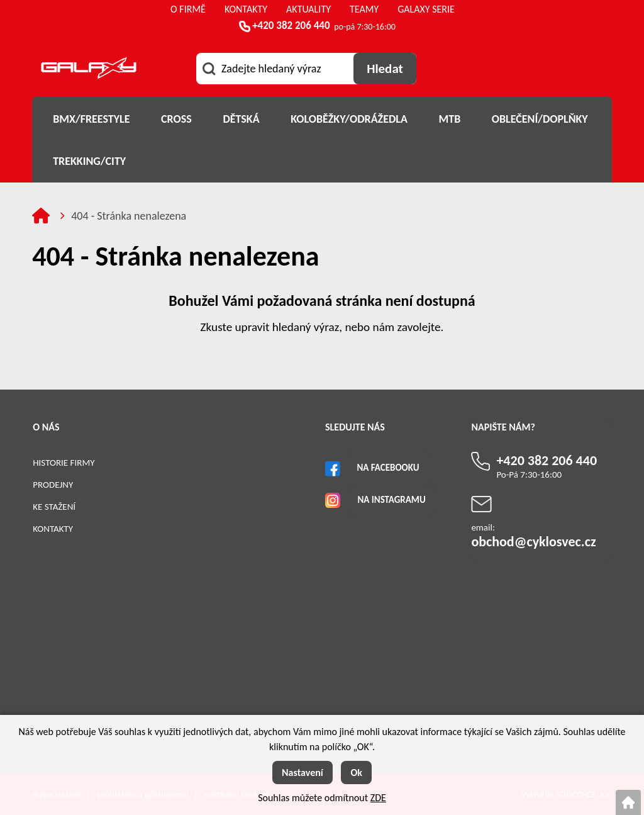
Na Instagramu (391, 500)
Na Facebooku (388, 468)
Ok (356, 773)
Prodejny (53, 485)
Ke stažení (54, 507)
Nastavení (303, 773)
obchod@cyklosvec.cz (533, 542)
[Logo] (89, 70)
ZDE (378, 798)
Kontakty (53, 529)
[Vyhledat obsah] (385, 69)
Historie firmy (64, 463)
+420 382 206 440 (291, 25)
